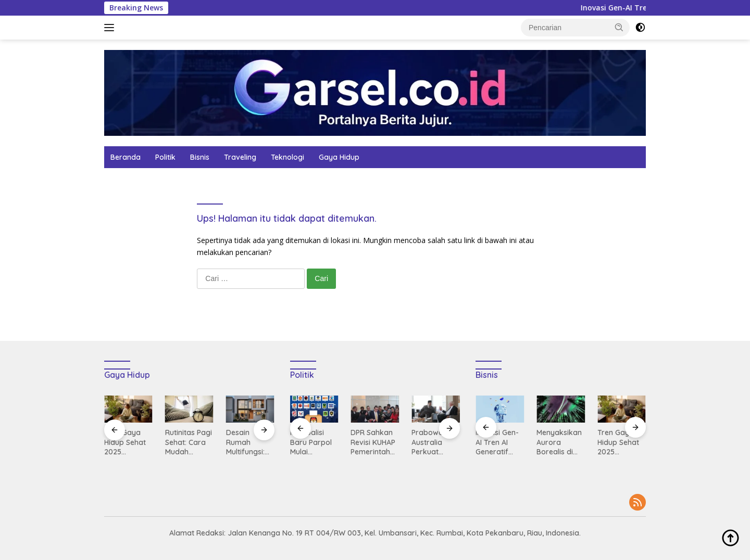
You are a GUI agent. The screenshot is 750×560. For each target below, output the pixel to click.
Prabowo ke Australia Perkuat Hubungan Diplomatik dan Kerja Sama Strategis (433, 442)
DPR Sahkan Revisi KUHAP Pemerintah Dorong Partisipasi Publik (373, 442)
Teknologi (287, 157)
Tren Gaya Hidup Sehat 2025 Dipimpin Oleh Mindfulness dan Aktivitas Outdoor (128, 442)
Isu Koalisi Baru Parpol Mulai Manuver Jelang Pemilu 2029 (314, 442)
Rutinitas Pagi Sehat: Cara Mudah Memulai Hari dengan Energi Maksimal (189, 442)
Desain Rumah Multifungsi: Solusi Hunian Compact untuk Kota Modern (249, 442)
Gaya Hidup (339, 157)
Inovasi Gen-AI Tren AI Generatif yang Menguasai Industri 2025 (498, 442)
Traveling (240, 157)
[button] (619, 27)
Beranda (126, 157)
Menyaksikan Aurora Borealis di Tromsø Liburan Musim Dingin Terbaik (559, 442)
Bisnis (200, 157)
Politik (165, 157)
